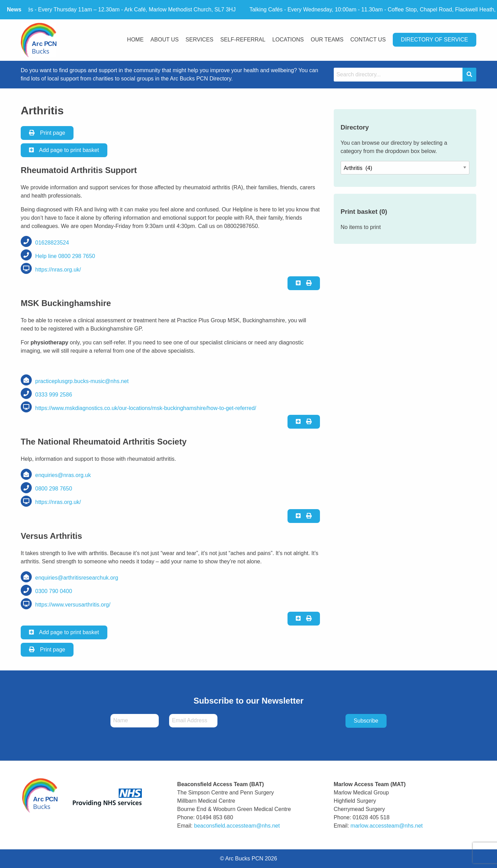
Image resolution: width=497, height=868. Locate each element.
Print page (47, 133)
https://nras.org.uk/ (58, 270)
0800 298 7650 (54, 489)
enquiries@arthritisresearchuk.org (77, 578)
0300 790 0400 (54, 591)
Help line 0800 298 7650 (65, 256)
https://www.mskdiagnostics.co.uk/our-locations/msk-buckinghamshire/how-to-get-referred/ (146, 408)
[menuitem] (135, 40)
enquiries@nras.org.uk (63, 475)
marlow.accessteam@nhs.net (387, 826)
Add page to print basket (64, 150)
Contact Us (368, 40)
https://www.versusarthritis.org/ (73, 605)
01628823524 (52, 243)
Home (135, 40)
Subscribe (366, 721)
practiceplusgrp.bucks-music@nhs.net (82, 381)
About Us (165, 40)
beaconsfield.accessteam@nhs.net (237, 826)
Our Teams (327, 40)
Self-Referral (243, 40)
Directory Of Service (435, 40)
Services (200, 40)
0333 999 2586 (54, 395)
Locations (288, 40)
